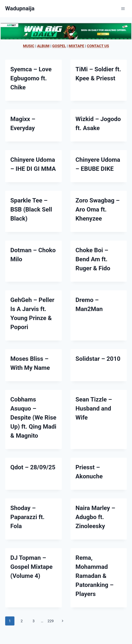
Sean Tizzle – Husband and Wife (94, 408)
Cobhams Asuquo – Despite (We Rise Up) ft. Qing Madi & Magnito (33, 418)
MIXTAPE (76, 46)
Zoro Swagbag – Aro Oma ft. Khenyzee (98, 209)
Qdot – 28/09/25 (33, 467)
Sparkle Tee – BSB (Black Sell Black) (31, 209)
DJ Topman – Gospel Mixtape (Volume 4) (31, 567)
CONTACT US (98, 46)
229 (51, 621)
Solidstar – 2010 (98, 359)
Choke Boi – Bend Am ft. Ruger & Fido (93, 259)
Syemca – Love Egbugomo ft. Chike (31, 78)
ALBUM (43, 46)
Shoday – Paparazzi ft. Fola (27, 517)
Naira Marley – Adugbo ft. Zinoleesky (96, 517)
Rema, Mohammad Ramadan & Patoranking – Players (95, 576)
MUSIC (29, 46)
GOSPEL (59, 46)
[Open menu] (123, 9)
